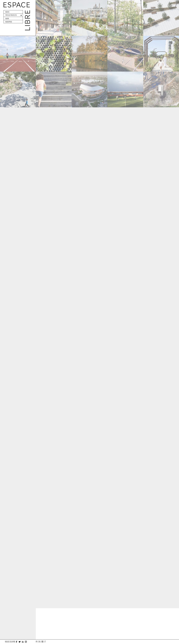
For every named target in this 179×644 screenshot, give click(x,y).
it (45, 642)
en (39, 642)
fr (37, 642)
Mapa (7, 19)
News (7, 12)
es (42, 642)
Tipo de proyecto (11, 15)
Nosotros (9, 22)
